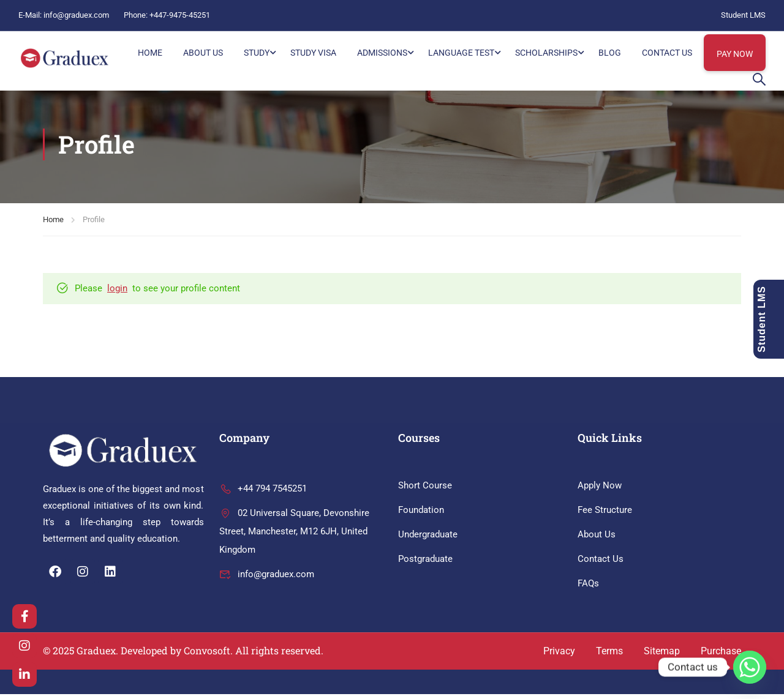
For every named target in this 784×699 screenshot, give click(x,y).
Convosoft (207, 656)
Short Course (425, 490)
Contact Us (667, 53)
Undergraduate (428, 539)
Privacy (559, 656)
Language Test (461, 53)
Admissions (382, 53)
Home (53, 224)
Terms (609, 656)
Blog (610, 53)
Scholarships (546, 53)
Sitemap (662, 656)
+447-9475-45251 (180, 15)
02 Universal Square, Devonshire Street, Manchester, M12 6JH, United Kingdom (294, 536)
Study (257, 53)
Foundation (421, 515)
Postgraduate (425, 564)
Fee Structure (605, 515)
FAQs (588, 588)
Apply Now (600, 490)
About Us (203, 53)
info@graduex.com (76, 15)
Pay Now (735, 54)
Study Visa (313, 53)
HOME (150, 53)
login (117, 293)
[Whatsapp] (750, 667)
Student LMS (743, 15)
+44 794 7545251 (263, 493)
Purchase (721, 656)
